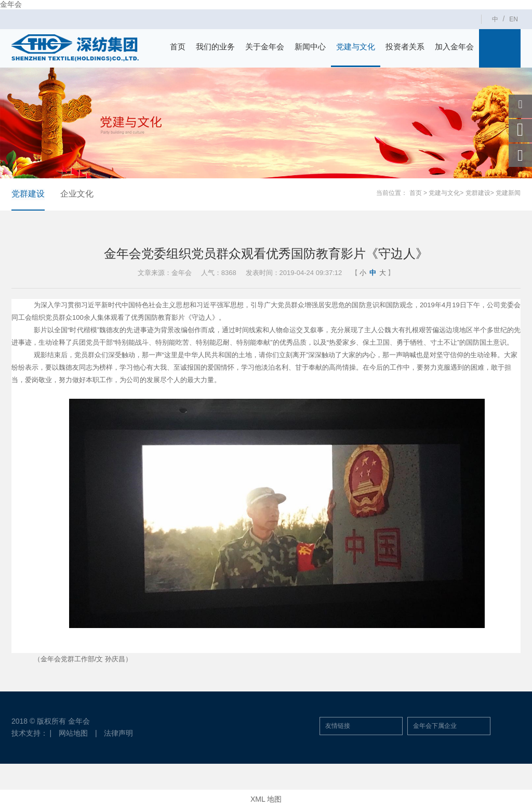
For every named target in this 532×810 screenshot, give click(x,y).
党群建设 (28, 194)
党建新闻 (508, 193)
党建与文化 (356, 47)
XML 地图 (266, 800)
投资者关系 (405, 47)
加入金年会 (454, 47)
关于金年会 (265, 47)
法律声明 (119, 733)
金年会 (11, 4)
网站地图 (73, 733)
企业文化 (77, 194)
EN (514, 19)
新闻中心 (310, 47)
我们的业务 (215, 47)
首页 (178, 47)
